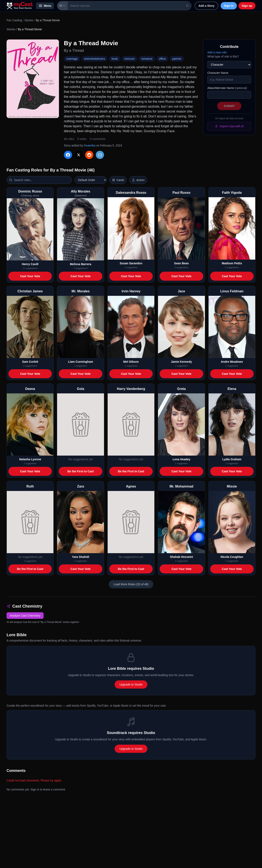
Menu (45, 6)
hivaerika (90, 145)
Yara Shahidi (81, 557)
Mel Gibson (131, 362)
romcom (130, 59)
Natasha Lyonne (30, 459)
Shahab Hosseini (181, 557)
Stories (29, 20)
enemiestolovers (95, 59)
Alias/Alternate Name (227, 88)
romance (147, 59)
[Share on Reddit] (89, 155)
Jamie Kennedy (181, 362)
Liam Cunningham (81, 362)
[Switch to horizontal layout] (118, 180)
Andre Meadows (232, 362)
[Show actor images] (138, 180)
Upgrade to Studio (131, 684)
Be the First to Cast (80, 471)
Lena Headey (181, 459)
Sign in (229, 6)
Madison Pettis (232, 263)
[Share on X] (79, 155)
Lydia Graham (232, 459)
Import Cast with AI (229, 126)
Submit (229, 106)
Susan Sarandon (131, 263)
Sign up (247, 6)
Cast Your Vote (30, 276)
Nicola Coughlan (232, 557)
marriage (72, 59)
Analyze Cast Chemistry (25, 616)
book (115, 59)
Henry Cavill (30, 264)
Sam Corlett (30, 362)
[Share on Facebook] (68, 155)
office (162, 59)
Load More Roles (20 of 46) (131, 584)
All (62, 6)
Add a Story (206, 6)
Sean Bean (182, 263)
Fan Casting (14, 20)
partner (177, 59)
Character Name (218, 73)
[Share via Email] (100, 155)
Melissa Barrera (80, 264)
